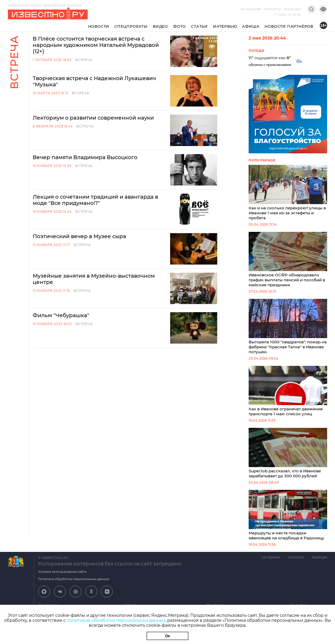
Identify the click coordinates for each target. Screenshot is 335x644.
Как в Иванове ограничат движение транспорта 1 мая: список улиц (288, 391)
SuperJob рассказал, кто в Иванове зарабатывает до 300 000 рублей (288, 453)
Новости (99, 26)
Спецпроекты (131, 26)
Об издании (251, 9)
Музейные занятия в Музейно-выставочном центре (94, 279)
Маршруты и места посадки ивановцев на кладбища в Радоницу (288, 515)
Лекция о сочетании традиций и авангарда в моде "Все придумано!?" (95, 200)
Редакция (292, 9)
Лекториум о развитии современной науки (93, 118)
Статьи (199, 26)
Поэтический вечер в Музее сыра (79, 236)
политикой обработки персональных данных (116, 620)
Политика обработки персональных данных (74, 579)
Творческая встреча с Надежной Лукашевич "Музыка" (94, 81)
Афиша (251, 26)
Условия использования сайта (62, 572)
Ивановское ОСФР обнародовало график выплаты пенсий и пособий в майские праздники (288, 260)
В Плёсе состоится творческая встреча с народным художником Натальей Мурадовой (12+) (96, 45)
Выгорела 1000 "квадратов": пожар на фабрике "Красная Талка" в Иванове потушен (288, 327)
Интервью (225, 26)
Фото (180, 26)
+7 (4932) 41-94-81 (287, 15)
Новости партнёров (289, 26)
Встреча (84, 60)
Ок (167, 636)
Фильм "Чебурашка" (61, 315)
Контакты (272, 9)
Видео (160, 26)
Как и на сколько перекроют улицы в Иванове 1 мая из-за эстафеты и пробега (288, 193)
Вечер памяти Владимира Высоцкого (85, 157)
